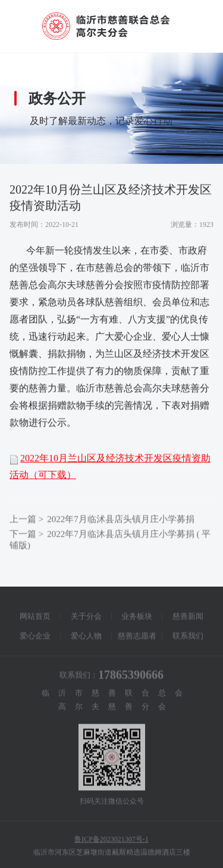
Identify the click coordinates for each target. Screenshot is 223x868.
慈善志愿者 (137, 638)
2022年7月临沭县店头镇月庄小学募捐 (121, 521)
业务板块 (137, 618)
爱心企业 (35, 638)
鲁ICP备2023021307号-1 (111, 841)
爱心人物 (86, 638)
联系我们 (188, 638)
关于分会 (86, 618)
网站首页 (35, 618)
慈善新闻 (188, 618)
